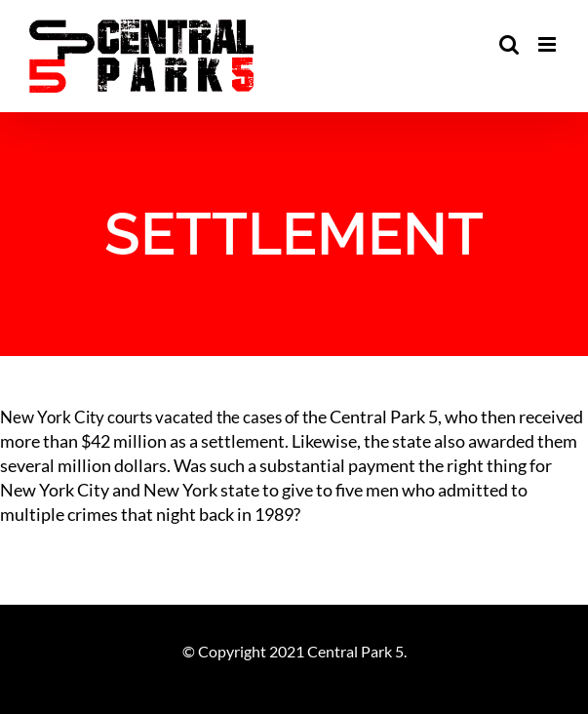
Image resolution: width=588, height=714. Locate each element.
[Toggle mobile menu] (549, 44)
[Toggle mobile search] (509, 44)
